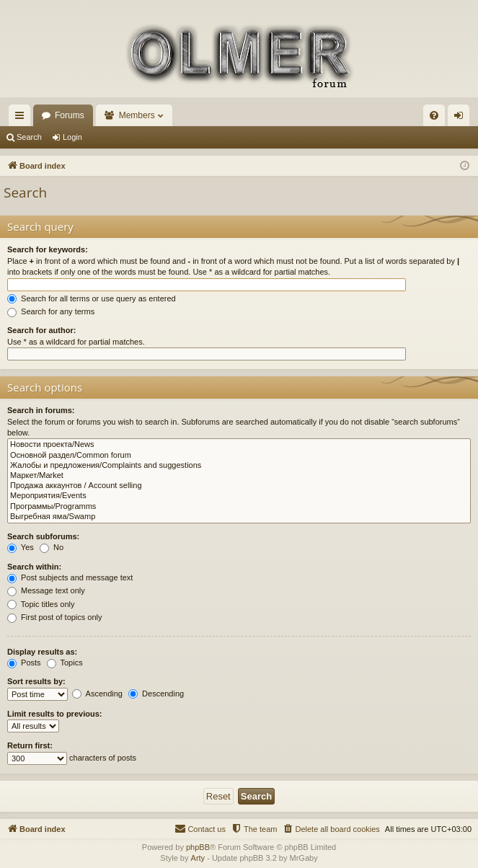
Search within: (34, 567)
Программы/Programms (239, 507)
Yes (21, 547)
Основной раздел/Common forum (239, 456)
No (52, 547)
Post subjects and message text (70, 577)
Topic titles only (41, 604)
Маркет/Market (239, 476)
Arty (198, 858)
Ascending (97, 694)
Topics (65, 663)
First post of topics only (55, 617)
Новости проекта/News (239, 445)
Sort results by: (36, 681)
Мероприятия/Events (239, 496)
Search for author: (41, 330)
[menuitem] (434, 115)
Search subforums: (43, 536)
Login (72, 137)
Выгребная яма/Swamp (239, 517)
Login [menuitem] (462, 118)
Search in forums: (41, 410)
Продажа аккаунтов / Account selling (239, 486)
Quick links (22, 118)
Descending (156, 694)
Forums (70, 115)
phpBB (198, 847)
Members (137, 115)
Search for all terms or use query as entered (92, 298)
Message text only (46, 590)
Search (29, 137)
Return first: (30, 745)
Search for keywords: (48, 249)
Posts (24, 663)
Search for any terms (51, 311)
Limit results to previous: (54, 714)
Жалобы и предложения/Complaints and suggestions (239, 466)
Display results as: (42, 652)
